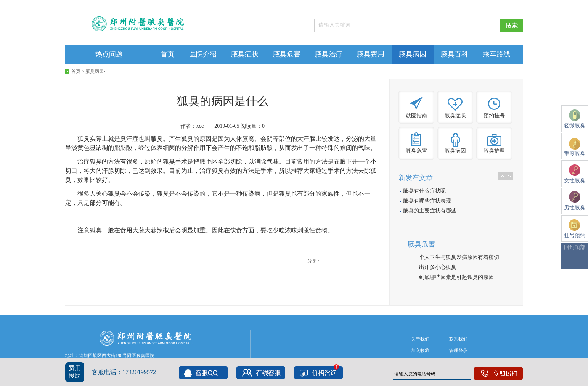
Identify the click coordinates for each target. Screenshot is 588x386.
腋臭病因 (413, 54)
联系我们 (458, 339)
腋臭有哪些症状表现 (427, 201)
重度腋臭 (575, 147)
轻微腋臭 (575, 119)
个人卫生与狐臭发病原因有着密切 (459, 257)
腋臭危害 (287, 54)
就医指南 (416, 116)
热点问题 (109, 54)
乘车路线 (496, 54)
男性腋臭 (575, 201)
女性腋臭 (575, 174)
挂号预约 (575, 229)
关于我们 (420, 339)
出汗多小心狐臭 (438, 267)
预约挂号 (494, 116)
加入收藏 (420, 351)
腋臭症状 (245, 54)
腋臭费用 (371, 54)
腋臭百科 (455, 54)
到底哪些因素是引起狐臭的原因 (456, 277)
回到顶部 (575, 247)
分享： (314, 261)
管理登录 (458, 351)
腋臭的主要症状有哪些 (430, 211)
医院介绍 (203, 54)
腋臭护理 (494, 151)
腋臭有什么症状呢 (424, 191)
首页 (167, 54)
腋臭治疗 (329, 54)
